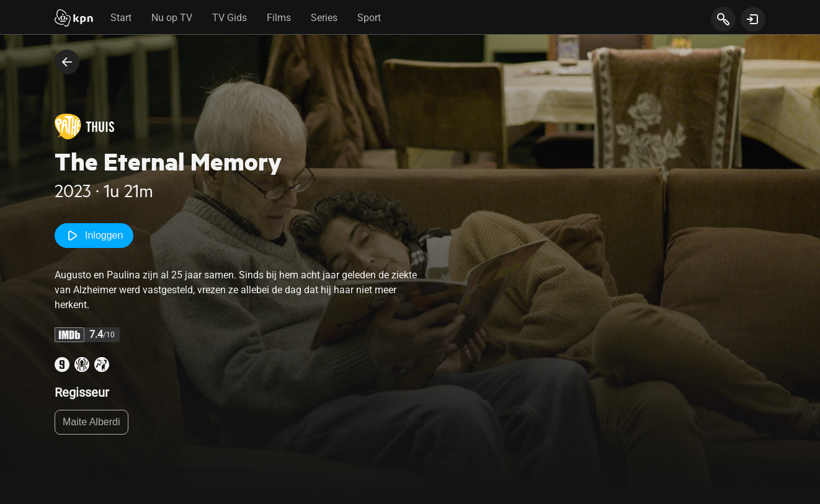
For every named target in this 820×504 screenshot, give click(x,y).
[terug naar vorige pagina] (67, 62)
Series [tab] (324, 18)
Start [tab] (121, 18)
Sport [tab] (369, 18)
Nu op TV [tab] (172, 18)
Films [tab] (279, 18)
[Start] (74, 19)
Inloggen (94, 236)
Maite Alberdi (91, 422)
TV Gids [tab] (230, 18)
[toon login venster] (753, 19)
